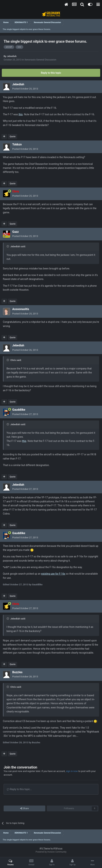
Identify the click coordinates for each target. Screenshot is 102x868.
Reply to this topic (51, 73)
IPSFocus (58, 849)
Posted (25, 89)
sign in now (72, 771)
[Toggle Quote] (8, 246)
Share (24, 808)
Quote (12, 137)
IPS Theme (45, 849)
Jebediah (12, 56)
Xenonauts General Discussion (40, 60)
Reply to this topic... (19, 789)
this (21, 114)
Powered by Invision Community (51, 852)
